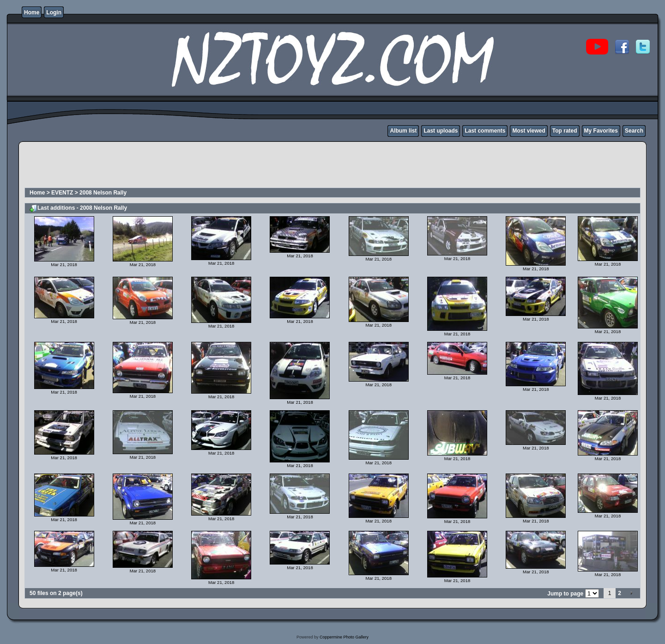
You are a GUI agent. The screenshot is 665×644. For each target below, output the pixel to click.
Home (32, 12)
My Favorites (601, 131)
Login (54, 12)
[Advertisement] (192, 166)
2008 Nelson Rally (103, 193)
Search (634, 131)
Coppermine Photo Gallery (344, 637)
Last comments (485, 131)
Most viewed (529, 131)
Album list (403, 131)
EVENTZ (62, 193)
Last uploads (441, 131)
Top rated (565, 131)
